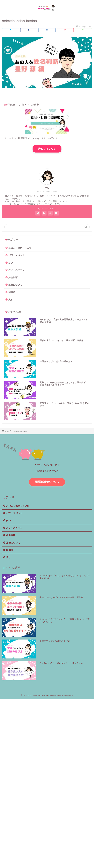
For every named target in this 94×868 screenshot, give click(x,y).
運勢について (15, 285)
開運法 (12, 292)
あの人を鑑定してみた (20, 248)
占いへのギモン (17, 270)
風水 (11, 300)
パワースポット (17, 255)
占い (11, 263)
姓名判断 (13, 277)
